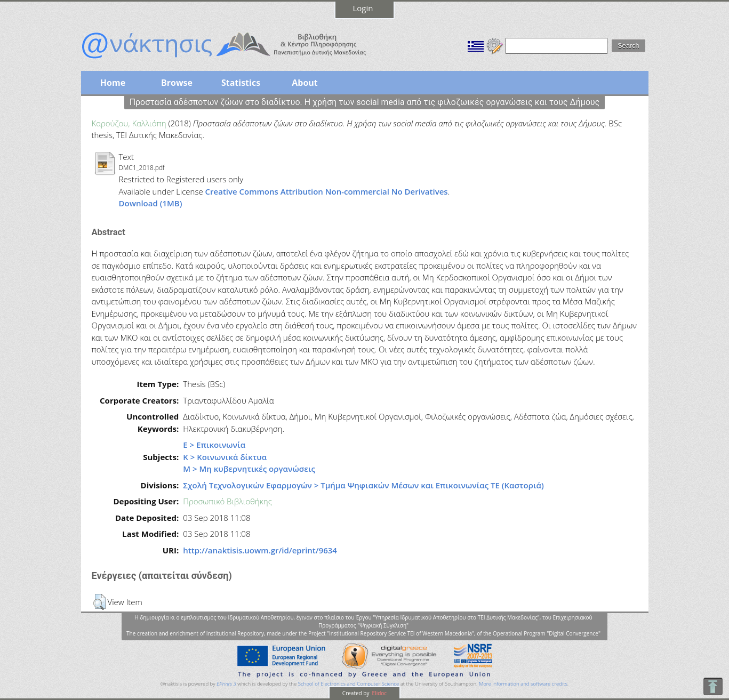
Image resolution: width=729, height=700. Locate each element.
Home (113, 83)
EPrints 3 (226, 684)
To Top (713, 686)
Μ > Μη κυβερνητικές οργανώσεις (249, 469)
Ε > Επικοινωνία (214, 445)
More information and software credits (523, 684)
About (305, 83)
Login (363, 8)
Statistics (241, 83)
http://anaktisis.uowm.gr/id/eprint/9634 (260, 550)
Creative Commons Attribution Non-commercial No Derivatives (327, 191)
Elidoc (379, 693)
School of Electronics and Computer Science (349, 684)
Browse (177, 83)
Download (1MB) (151, 203)
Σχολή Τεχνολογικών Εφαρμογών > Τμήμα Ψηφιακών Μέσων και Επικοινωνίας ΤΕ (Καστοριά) (363, 485)
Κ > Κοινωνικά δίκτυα (225, 457)
